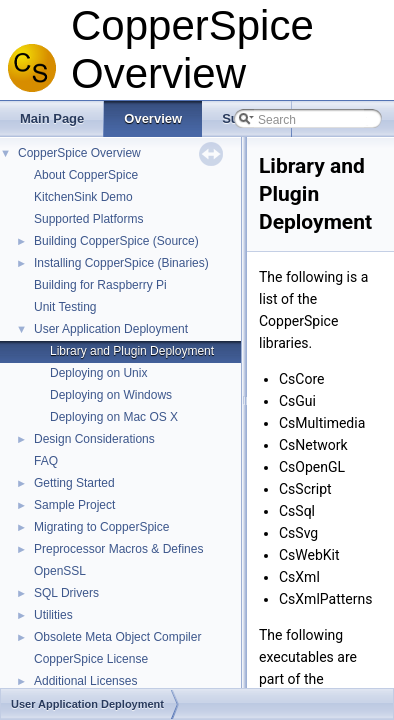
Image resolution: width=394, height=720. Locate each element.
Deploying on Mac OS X (114, 417)
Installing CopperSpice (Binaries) (121, 263)
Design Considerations (94, 439)
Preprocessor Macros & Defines (118, 549)
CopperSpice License (91, 659)
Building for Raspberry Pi (100, 285)
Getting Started (74, 483)
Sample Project (74, 505)
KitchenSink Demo (83, 197)
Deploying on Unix (98, 373)
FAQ (46, 461)
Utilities (53, 615)
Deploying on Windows (111, 395)
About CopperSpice (86, 175)
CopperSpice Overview (79, 153)
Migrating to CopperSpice (101, 527)
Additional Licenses (85, 681)
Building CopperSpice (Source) (116, 241)
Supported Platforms (88, 219)
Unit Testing (65, 307)
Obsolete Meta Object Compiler (117, 637)
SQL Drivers (66, 593)
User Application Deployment (111, 329)
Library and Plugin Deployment (132, 351)
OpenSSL (60, 571)
